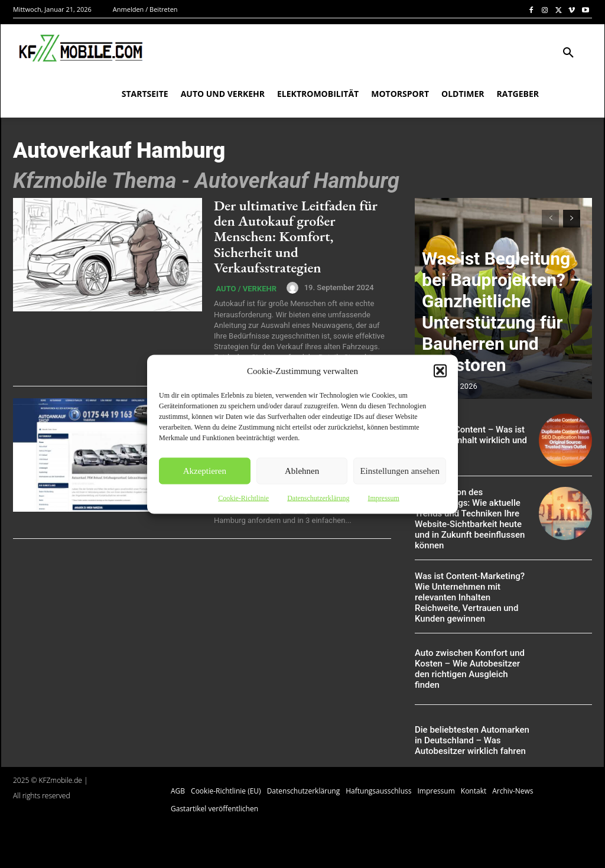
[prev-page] (550, 219)
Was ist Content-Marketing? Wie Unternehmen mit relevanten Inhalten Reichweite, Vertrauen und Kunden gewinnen (470, 583)
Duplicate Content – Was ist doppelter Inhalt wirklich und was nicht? (471, 440)
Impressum (383, 498)
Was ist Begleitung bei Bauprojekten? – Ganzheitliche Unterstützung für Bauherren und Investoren (500, 350)
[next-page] (572, 219)
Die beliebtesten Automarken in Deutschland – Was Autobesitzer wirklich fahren (471, 726)
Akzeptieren (205, 471)
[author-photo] (290, 288)
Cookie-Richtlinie (243, 498)
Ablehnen (302, 471)
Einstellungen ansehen (400, 471)
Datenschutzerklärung (318, 498)
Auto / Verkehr (244, 289)
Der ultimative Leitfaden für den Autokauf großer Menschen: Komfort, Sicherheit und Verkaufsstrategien (296, 237)
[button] (440, 370)
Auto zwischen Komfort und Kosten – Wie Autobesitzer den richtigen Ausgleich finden (468, 654)
